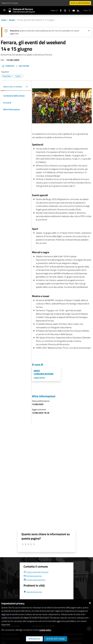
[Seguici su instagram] (64, 10)
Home (4, 20)
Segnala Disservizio (33, 592)
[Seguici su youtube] (73, 10)
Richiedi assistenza (33, 576)
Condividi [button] (8, 66)
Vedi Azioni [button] (22, 66)
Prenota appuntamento (34, 580)
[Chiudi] (90, 603)
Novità (12, 20)
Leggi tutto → (40, 378)
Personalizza (34, 639)
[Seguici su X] (68, 10)
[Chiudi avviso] (89, 30)
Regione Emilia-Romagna (10, 3)
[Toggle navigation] (4, 10)
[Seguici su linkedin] (77, 10)
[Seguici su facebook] (60, 10)
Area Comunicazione (44, 372)
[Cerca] (90, 10)
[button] (16, 87)
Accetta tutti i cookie (55, 639)
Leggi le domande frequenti (36, 572)
